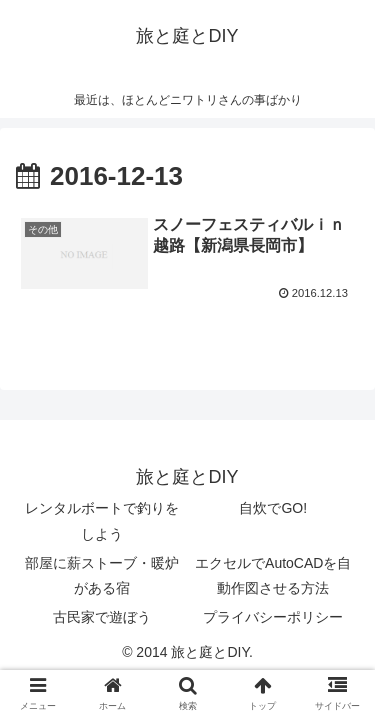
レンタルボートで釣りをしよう (102, 520)
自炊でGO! (273, 508)
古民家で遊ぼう (102, 617)
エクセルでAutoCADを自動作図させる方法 (273, 575)
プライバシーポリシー (273, 617)
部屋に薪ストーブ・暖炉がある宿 (102, 575)
